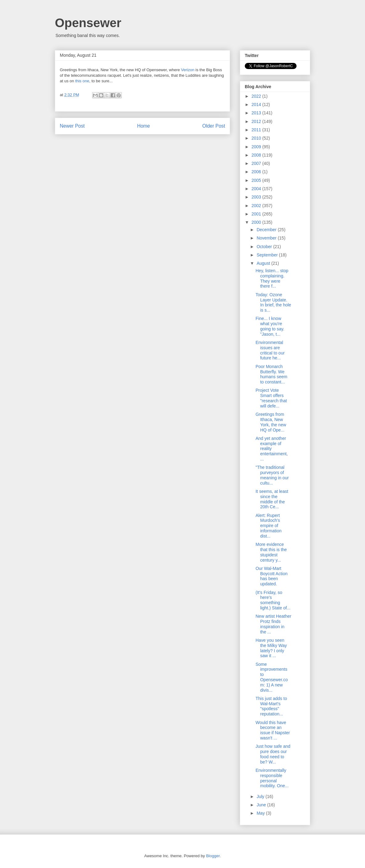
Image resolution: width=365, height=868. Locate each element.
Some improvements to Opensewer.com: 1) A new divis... (272, 677)
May (261, 813)
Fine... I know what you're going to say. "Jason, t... (270, 326)
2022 (257, 96)
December (267, 230)
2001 (257, 214)
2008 (257, 155)
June (262, 805)
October (265, 247)
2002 (257, 206)
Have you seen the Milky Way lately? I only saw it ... (271, 648)
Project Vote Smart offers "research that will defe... (271, 398)
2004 (257, 189)
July (261, 796)
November (267, 238)
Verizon (188, 70)
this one (82, 81)
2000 (257, 222)
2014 (257, 104)
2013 (257, 113)
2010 (257, 138)
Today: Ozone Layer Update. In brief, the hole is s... (273, 302)
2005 (257, 180)
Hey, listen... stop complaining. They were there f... (272, 278)
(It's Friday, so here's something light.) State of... (273, 600)
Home (144, 126)
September (268, 255)
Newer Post (72, 126)
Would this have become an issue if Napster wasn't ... (273, 730)
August (264, 263)
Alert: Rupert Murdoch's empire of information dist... (269, 526)
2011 (257, 130)
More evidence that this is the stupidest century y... (271, 552)
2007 (257, 163)
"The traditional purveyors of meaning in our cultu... (272, 475)
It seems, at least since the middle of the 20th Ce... (272, 499)
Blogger (213, 856)
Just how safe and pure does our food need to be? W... (273, 754)
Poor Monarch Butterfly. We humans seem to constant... (271, 374)
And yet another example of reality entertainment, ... (272, 449)
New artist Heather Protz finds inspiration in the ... (273, 624)
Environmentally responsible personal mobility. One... (272, 778)
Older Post (214, 126)
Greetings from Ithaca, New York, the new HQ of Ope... (271, 422)
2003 (257, 197)
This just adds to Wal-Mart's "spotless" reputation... (271, 706)
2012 (257, 121)
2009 (257, 147)
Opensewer (88, 23)
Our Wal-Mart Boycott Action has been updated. (272, 576)
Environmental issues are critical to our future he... (270, 350)
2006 (257, 172)
